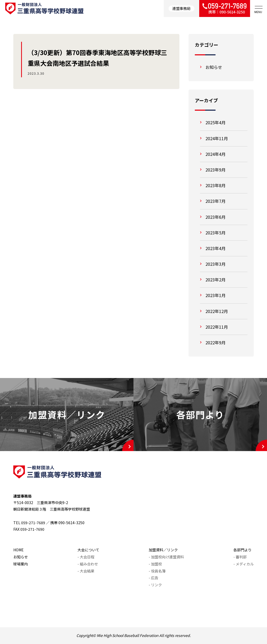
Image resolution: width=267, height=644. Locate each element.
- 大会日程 (86, 557)
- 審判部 (240, 557)
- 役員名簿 (157, 571)
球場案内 (21, 564)
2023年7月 (216, 201)
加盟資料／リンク (163, 550)
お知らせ (214, 67)
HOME (19, 550)
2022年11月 (217, 327)
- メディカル (244, 564)
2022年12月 (217, 311)
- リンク (155, 585)
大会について (88, 550)
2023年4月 (216, 248)
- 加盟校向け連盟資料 (166, 557)
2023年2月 (216, 280)
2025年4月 (216, 122)
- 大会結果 (86, 571)
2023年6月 (216, 217)
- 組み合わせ (88, 564)
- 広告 (153, 578)
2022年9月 (216, 342)
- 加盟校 (155, 564)
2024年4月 (216, 154)
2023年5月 (216, 233)
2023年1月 (216, 295)
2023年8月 (216, 185)
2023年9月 (216, 170)
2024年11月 (217, 138)
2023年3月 (216, 264)
